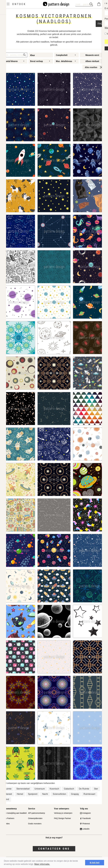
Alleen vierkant (92, 61)
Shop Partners (8, 818)
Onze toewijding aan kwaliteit (14, 813)
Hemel (20, 794)
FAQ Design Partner (62, 818)
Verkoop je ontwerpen (63, 813)
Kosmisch (54, 789)
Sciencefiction (59, 794)
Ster (96, 789)
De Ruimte (84, 789)
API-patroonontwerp (37, 813)
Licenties (6, 824)
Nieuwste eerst (92, 55)
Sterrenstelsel (23, 789)
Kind (7, 799)
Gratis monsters (35, 824)
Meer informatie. (42, 864)
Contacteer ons (54, 849)
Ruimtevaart (89, 794)
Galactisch (69, 789)
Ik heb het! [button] (95, 863)
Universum (40, 789)
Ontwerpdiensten (35, 818)
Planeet (8, 794)
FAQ (4, 829)
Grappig (75, 794)
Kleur (33, 55)
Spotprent (33, 794)
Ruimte (8, 789)
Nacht (45, 794)
